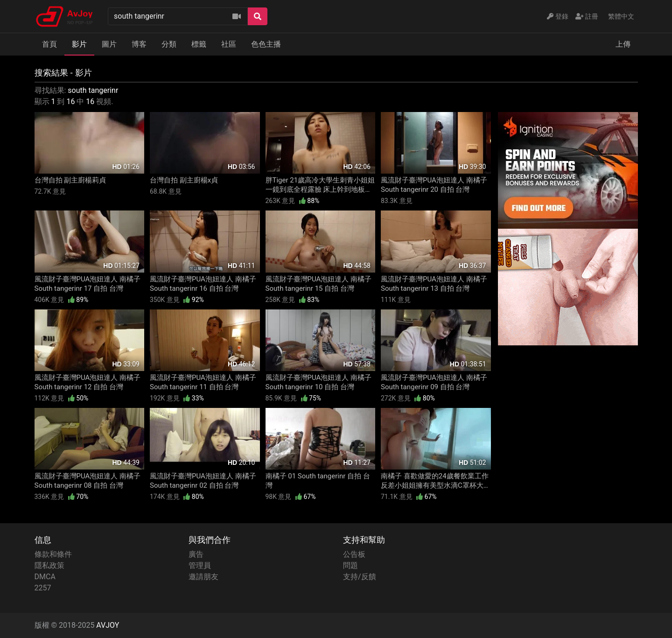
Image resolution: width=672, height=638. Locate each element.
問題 (350, 565)
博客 (139, 44)
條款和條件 (53, 554)
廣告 (196, 554)
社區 (229, 44)
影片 (79, 44)
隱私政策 (49, 565)
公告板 (354, 554)
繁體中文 (621, 16)
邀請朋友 (203, 577)
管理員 (200, 565)
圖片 (109, 44)
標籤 (199, 44)
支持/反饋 (360, 577)
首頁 (49, 44)
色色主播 (266, 44)
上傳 (623, 44)
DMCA (45, 577)
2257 (43, 588)
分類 (169, 44)
